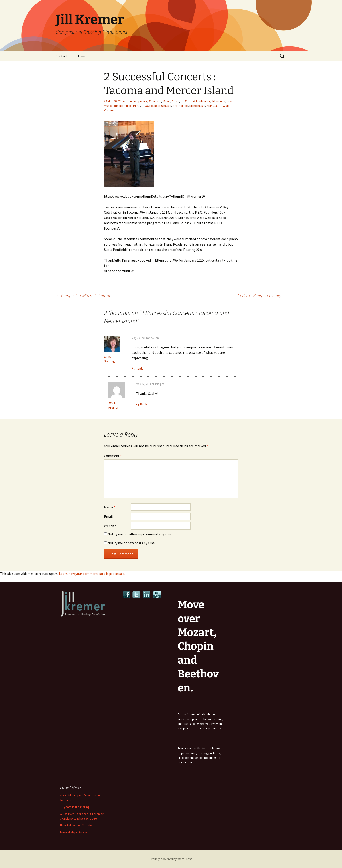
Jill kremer (218, 101)
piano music (197, 106)
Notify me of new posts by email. (132, 543)
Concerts (155, 101)
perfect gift (180, 106)
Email (110, 516)
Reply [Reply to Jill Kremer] (144, 404)
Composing (140, 101)
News (176, 101)
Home (81, 56)
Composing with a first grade (83, 295)
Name (110, 507)
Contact (61, 56)
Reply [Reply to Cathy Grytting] (140, 369)
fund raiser (203, 101)
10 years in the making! (75, 807)
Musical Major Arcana (74, 832)
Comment (113, 456)
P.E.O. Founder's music (156, 106)
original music (122, 106)
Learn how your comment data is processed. (92, 574)
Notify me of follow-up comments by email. (141, 534)
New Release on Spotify (76, 825)
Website (110, 526)
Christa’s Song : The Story (262, 295)
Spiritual (212, 106)
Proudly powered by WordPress (171, 859)
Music (167, 101)
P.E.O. (184, 101)
